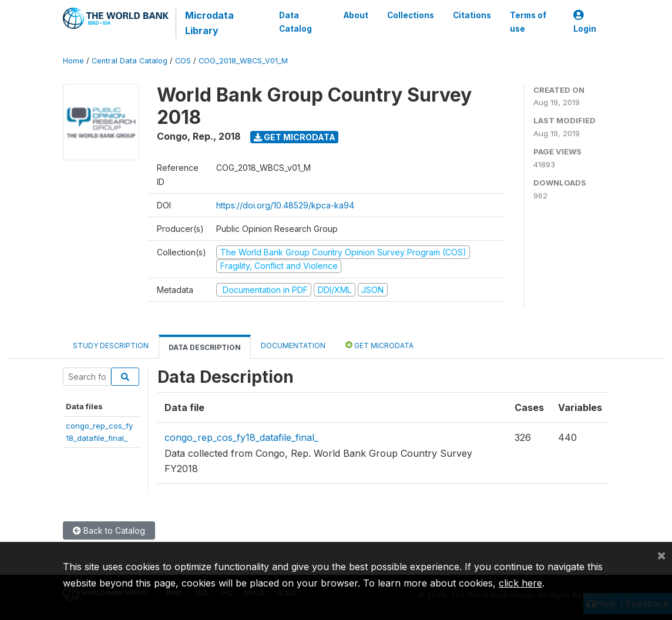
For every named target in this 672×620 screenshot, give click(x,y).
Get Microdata (295, 137)
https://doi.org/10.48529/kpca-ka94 (285, 205)
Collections (411, 15)
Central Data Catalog (130, 61)
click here (520, 583)
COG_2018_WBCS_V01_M (243, 61)
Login (585, 22)
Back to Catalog (109, 530)
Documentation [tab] (293, 346)
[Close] (661, 555)
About (356, 15)
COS (183, 61)
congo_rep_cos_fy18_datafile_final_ (241, 437)
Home (73, 61)
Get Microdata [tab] (379, 345)
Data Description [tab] (205, 347)
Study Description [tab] (111, 346)
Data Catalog (295, 22)
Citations (472, 15)
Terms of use (528, 22)
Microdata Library (209, 23)
